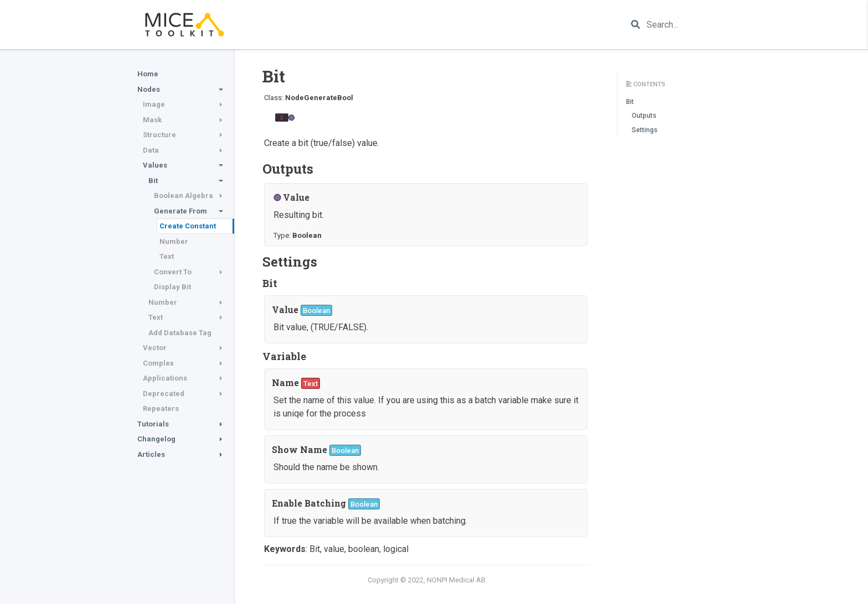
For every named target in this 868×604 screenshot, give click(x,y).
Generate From (180, 211)
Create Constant (188, 226)
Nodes (149, 89)
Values (155, 165)
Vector (155, 348)
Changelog (156, 439)
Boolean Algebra (184, 196)
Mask (152, 120)
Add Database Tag (180, 333)
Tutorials (153, 424)
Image (154, 104)
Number (174, 241)
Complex (158, 363)
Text (167, 256)
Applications (165, 378)
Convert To (173, 272)
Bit (153, 181)
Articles (151, 454)
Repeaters (161, 408)
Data (151, 150)
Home (148, 74)
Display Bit (172, 287)
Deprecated (164, 394)
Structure (159, 135)
